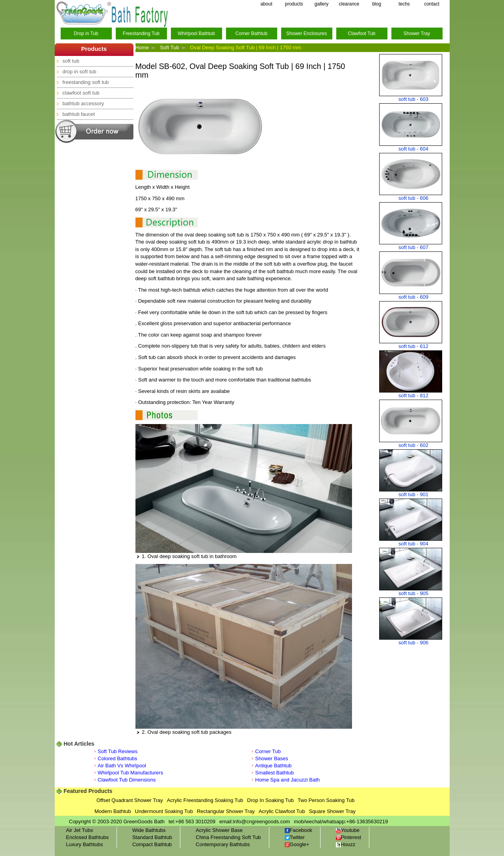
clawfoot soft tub (81, 93)
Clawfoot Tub (361, 33)
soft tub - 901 (413, 494)
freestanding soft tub (86, 82)
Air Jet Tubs (80, 830)
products (294, 4)
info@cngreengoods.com (262, 822)
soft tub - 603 (413, 99)
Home (142, 47)
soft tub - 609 (413, 297)
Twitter (295, 837)
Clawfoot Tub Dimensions (127, 780)
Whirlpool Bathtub (196, 33)
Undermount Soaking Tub (164, 811)
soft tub (71, 61)
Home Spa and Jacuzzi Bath (287, 780)
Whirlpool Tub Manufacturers (130, 773)
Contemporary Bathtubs (223, 844)
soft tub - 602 (413, 445)
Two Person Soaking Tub (326, 800)
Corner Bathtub (251, 33)
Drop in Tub (86, 33)
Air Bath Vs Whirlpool (122, 766)
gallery (321, 4)
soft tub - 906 (413, 643)
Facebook (298, 830)
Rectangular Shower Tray (226, 811)
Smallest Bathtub (274, 773)
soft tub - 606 (413, 198)
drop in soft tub (80, 72)
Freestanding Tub (141, 33)
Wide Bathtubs (149, 830)
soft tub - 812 (413, 395)
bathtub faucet (79, 114)
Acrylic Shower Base (219, 830)
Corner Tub (268, 751)
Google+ (297, 844)
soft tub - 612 (413, 346)
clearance (349, 4)
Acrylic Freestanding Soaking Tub (205, 800)
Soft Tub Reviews (118, 751)
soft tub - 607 (413, 247)
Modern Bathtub (113, 811)
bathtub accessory (83, 103)
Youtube (348, 830)
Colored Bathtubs (117, 758)
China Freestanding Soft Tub (228, 837)
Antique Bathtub (273, 766)
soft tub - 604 (413, 149)
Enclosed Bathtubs (87, 837)
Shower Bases (272, 758)
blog (377, 4)
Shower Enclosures (307, 33)
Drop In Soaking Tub (271, 800)
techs (404, 4)
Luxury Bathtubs (85, 844)
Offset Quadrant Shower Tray (130, 800)
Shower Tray (417, 33)
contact (432, 4)
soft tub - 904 (413, 544)
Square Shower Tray (332, 811)
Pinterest (348, 837)
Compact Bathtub (152, 844)
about (266, 4)
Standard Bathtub (152, 837)
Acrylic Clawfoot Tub (282, 811)
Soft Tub (169, 47)
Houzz (346, 844)
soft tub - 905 (413, 593)
